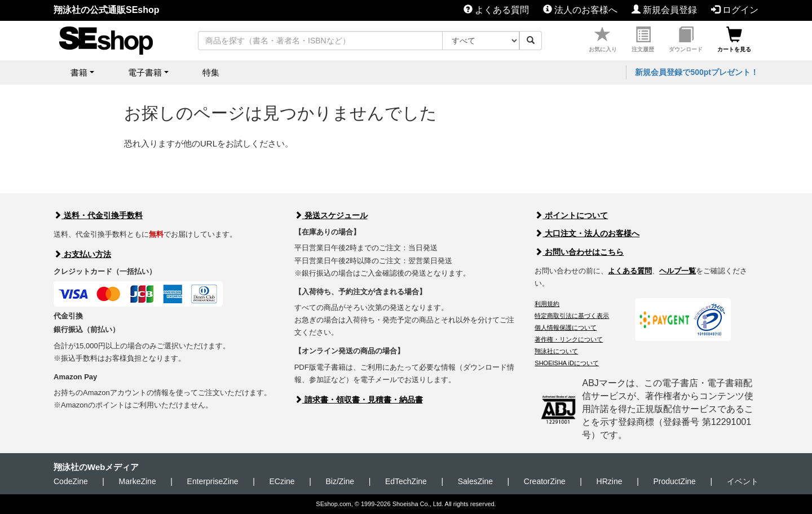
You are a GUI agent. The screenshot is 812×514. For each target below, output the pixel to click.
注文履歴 (643, 40)
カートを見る (734, 40)
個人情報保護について (566, 327)
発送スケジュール (331, 215)
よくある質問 (496, 10)
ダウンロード (686, 40)
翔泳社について (556, 351)
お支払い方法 (82, 254)
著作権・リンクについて (569, 339)
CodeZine (71, 481)
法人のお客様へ (580, 10)
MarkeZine (138, 481)
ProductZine (674, 481)
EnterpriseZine (213, 481)
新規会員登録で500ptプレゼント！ (697, 72)
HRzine (610, 481)
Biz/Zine (340, 481)
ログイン (735, 10)
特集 (211, 72)
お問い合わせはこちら (579, 252)
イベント (743, 481)
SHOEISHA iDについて (567, 363)
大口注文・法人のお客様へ (587, 233)
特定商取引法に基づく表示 (572, 316)
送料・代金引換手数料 (98, 215)
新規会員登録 (664, 10)
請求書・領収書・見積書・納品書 (359, 400)
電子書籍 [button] (145, 72)
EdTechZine (406, 481)
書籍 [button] (79, 72)
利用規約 (547, 304)
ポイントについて (571, 215)
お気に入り (603, 40)
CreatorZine (545, 481)
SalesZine (475, 481)
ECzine (282, 481)
